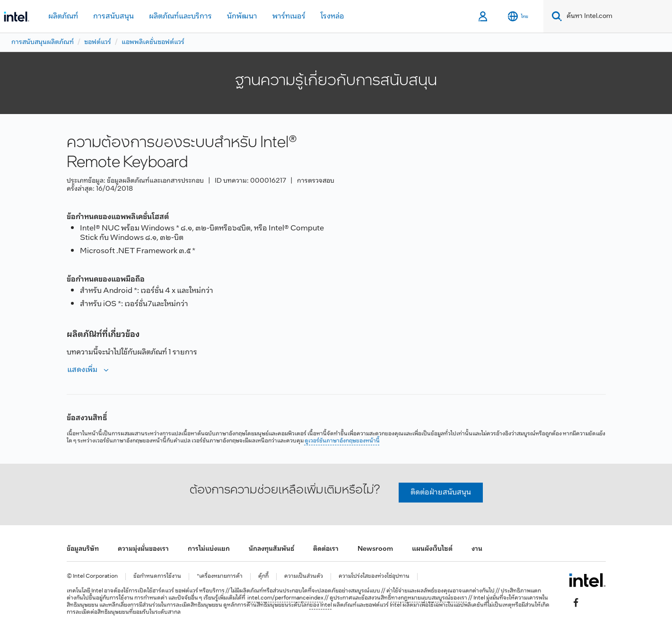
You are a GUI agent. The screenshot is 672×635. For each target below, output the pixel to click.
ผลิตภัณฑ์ (63, 16)
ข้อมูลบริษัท (83, 549)
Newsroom (375, 549)
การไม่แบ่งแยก (209, 549)
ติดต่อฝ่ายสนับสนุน (441, 492)
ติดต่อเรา (326, 549)
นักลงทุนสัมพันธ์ (271, 549)
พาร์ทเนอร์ (289, 16)
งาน (477, 549)
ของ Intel (321, 605)
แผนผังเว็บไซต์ (432, 549)
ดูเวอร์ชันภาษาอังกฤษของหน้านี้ (342, 441)
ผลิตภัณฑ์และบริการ (180, 16)
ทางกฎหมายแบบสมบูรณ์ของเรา (429, 598)
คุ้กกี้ (263, 577)
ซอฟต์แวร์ (98, 42)
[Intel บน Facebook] (576, 602)
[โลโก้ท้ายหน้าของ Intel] (587, 580)
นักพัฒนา (242, 16)
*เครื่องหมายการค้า (220, 577)
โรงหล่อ (332, 16)
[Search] (555, 16)
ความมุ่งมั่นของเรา (143, 549)
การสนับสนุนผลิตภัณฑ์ (43, 42)
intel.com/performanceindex (285, 598)
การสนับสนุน (113, 16)
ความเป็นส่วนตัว (304, 577)
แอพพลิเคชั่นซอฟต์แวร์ (153, 42)
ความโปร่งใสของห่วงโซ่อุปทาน (374, 577)
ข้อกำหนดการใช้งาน (157, 577)
